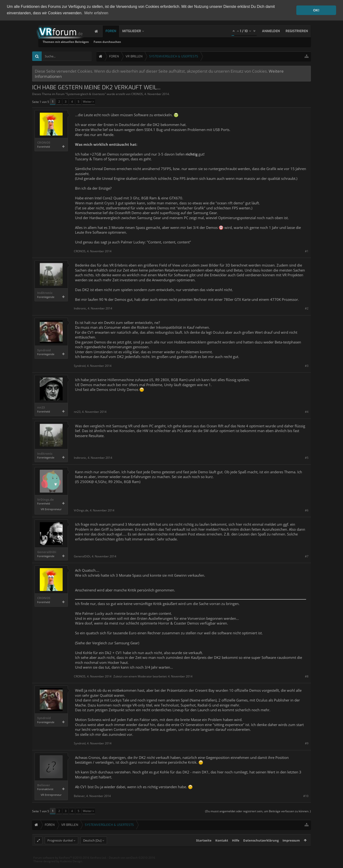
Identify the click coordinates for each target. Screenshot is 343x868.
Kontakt (222, 849)
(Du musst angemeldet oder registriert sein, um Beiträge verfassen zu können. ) (258, 811)
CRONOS (137, 94)
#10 (306, 796)
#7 (307, 556)
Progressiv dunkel (60, 849)
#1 (307, 251)
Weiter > (88, 102)
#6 (307, 510)
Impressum (291, 849)
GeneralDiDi (47, 552)
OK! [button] (316, 10)
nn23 (41, 407)
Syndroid (44, 350)
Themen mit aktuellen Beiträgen (124, 42)
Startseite (204, 849)
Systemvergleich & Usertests (86, 94)
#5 (307, 458)
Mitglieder (136, 31)
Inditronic (45, 293)
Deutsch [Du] (92, 849)
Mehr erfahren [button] (96, 13)
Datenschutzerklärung (261, 849)
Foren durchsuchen (165, 42)
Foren (116, 31)
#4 (307, 412)
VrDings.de (45, 500)
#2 (307, 308)
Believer (44, 785)
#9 (307, 743)
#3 (307, 366)
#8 (307, 676)
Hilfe (236, 849)
